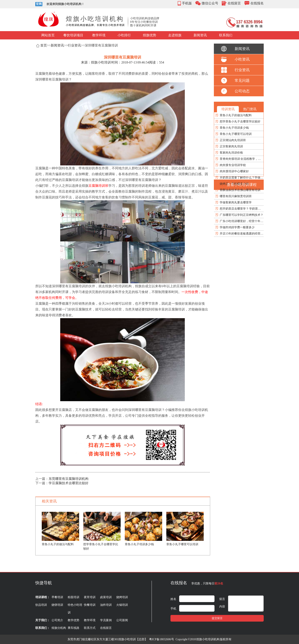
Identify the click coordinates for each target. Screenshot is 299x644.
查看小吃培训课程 (242, 185)
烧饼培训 (57, 605)
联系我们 (226, 35)
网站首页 (48, 35)
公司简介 (57, 620)
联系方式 (90, 628)
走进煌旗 (175, 35)
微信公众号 (210, 3)
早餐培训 (57, 597)
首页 (44, 45)
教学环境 (99, 35)
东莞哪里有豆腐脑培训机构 (69, 479)
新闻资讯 (200, 35)
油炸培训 (106, 605)
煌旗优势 (149, 35)
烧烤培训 (122, 597)
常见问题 (242, 81)
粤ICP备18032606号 (162, 639)
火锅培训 (122, 605)
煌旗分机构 (59, 628)
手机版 (187, 3)
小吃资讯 (242, 59)
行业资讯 (74, 45)
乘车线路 (74, 628)
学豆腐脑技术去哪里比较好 (69, 483)
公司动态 (242, 91)
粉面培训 (74, 597)
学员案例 (106, 620)
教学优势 (74, 620)
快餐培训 (90, 605)
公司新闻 (122, 620)
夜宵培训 (90, 597)
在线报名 (257, 3)
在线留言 (234, 3)
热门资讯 (250, 109)
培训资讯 (228, 109)
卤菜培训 (106, 597)
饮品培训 (41, 605)
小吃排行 (124, 35)
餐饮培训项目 (73, 35)
